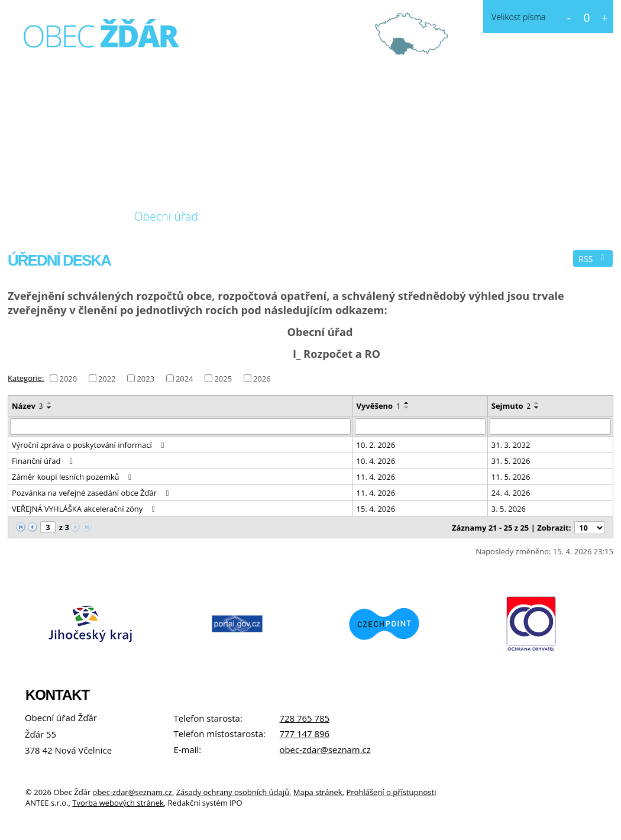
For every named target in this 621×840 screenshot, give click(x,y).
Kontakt (335, 216)
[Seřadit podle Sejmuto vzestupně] (537, 403)
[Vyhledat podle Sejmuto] (550, 427)
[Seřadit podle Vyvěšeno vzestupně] (407, 403)
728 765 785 (304, 718)
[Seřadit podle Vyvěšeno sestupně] (407, 408)
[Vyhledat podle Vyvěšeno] (420, 427)
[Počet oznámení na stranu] (590, 528)
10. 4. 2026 (376, 461)
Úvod (32, 217)
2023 (145, 379)
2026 (262, 379)
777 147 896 (304, 734)
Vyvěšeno (379, 406)
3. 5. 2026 (509, 509)
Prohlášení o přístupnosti (391, 792)
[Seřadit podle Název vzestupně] (50, 403)
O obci (88, 216)
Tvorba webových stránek (118, 803)
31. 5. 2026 (511, 461)
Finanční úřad (44, 461)
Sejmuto (511, 406)
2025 (223, 379)
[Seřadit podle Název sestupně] (50, 408)
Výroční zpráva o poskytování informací (90, 445)
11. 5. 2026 (511, 477)
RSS (593, 259)
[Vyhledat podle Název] (180, 427)
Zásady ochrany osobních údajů (233, 792)
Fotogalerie (256, 216)
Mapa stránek (318, 792)
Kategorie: (26, 377)
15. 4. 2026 (376, 509)
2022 (107, 379)
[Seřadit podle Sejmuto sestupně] (537, 408)
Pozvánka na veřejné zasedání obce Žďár (92, 493)
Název (28, 406)
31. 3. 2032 (511, 445)
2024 (185, 379)
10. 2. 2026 (376, 445)
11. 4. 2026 (376, 477)
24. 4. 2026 (511, 493)
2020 (68, 379)
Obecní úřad (166, 216)
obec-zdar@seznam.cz (325, 749)
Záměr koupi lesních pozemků (73, 477)
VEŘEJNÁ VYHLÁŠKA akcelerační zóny (85, 509)
